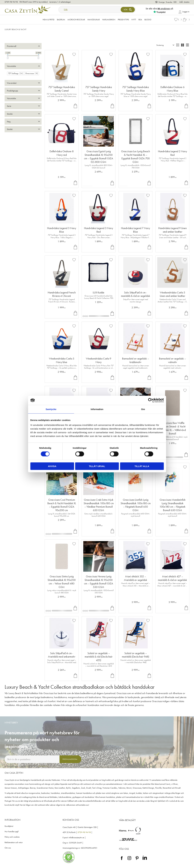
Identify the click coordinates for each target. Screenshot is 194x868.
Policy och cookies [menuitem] (12, 837)
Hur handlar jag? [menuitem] (12, 832)
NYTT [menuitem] (134, 20)
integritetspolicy (43, 766)
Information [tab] (97, 409)
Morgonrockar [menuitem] (76, 20)
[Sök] (128, 10)
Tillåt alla (142, 466)
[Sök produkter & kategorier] (90, 10)
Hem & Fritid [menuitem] (49, 20)
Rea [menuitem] (140, 20)
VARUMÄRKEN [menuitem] (109, 20)
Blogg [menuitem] (148, 20)
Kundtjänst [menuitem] (9, 826)
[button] (178, 20)
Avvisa (52, 466)
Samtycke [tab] (51, 409)
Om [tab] (143, 409)
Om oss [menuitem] (8, 848)
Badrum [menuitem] (61, 20)
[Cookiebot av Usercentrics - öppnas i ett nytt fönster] (150, 400)
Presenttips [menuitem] (123, 20)
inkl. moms (184, 2)
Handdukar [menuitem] (94, 20)
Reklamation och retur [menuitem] (14, 842)
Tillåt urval (97, 466)
